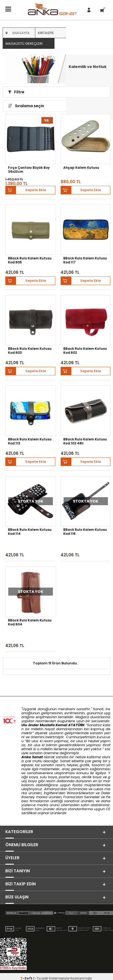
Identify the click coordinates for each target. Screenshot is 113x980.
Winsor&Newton (81, 793)
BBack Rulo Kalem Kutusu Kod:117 (85, 260)
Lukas (98, 789)
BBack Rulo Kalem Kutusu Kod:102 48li (85, 441)
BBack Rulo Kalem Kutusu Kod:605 (30, 260)
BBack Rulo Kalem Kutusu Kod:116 (85, 532)
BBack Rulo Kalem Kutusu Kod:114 (30, 532)
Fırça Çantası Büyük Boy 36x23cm (29, 170)
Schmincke (78, 789)
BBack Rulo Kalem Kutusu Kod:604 (30, 622)
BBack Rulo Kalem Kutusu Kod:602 (85, 351)
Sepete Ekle (36, 190)
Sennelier (92, 797)
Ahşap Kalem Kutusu (81, 168)
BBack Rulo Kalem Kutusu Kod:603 (30, 351)
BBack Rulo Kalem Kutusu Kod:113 (30, 441)
